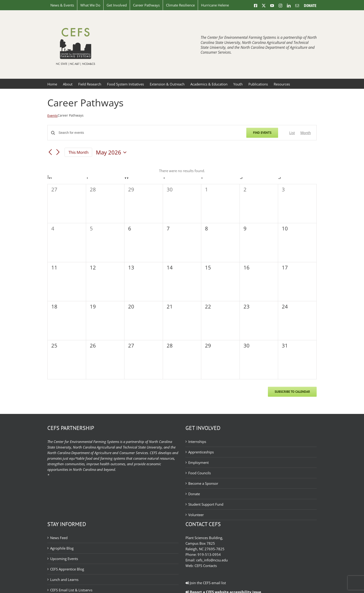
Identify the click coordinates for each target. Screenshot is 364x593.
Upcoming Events (64, 559)
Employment (198, 462)
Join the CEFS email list (206, 583)
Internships (197, 442)
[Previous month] (50, 153)
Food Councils (200, 473)
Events (52, 116)
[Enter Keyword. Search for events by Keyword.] (150, 133)
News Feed (59, 538)
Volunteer (196, 515)
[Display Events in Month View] (306, 133)
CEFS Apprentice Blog (67, 569)
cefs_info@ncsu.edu (212, 560)
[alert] (182, 171)
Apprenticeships (201, 452)
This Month (78, 152)
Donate (194, 494)
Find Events (262, 133)
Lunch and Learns (64, 580)
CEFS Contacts (206, 566)
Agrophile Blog (62, 548)
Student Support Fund (206, 504)
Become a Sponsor (203, 483)
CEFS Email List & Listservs (71, 590)
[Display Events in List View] (292, 133)
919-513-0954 (209, 554)
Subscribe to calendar (292, 392)
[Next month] (58, 153)
